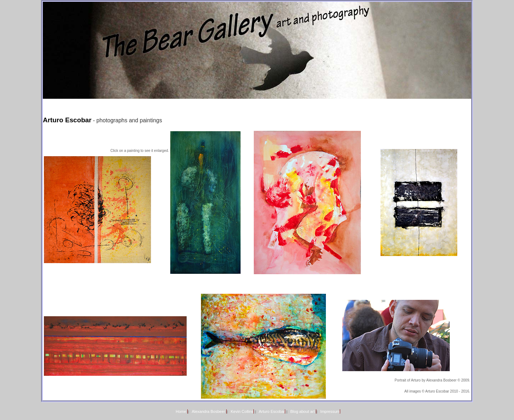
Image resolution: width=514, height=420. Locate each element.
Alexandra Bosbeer (209, 411)
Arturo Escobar (272, 411)
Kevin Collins (242, 411)
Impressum (330, 411)
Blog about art (303, 411)
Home (181, 411)
